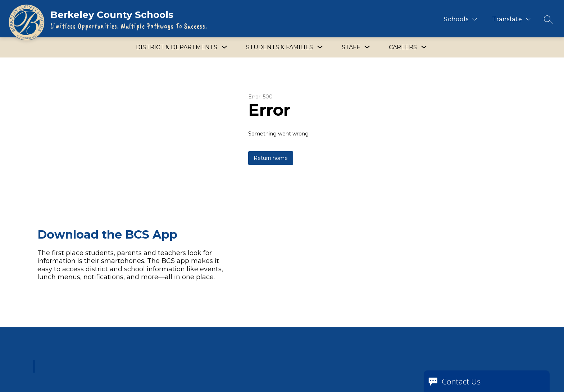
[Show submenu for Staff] (351, 47)
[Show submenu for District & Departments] (177, 47)
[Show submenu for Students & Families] (279, 47)
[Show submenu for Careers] (403, 47)
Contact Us (461, 381)
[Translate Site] (511, 19)
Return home (271, 158)
